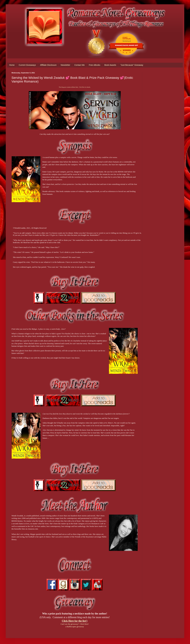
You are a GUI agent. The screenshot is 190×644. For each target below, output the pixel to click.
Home (12, 65)
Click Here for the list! (74, 621)
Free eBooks (94, 65)
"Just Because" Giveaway (132, 65)
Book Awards (110, 65)
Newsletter (65, 65)
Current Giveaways (27, 65)
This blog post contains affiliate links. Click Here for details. (75, 87)
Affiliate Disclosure (48, 65)
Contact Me (79, 65)
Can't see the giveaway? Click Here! (75, 624)
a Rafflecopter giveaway (75, 627)
